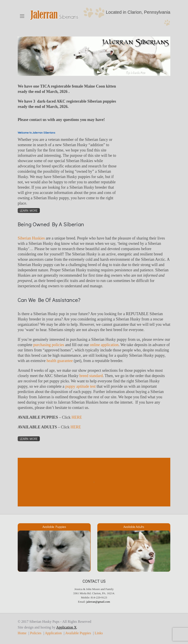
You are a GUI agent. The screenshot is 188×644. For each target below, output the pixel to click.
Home (22, 633)
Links (99, 633)
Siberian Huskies (31, 238)
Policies (36, 633)
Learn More (29, 210)
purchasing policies (49, 345)
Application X (66, 627)
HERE (77, 417)
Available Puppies (54, 527)
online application (104, 345)
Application (53, 633)
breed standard (91, 376)
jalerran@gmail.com (98, 602)
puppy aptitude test (80, 386)
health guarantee (59, 361)
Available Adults (134, 527)
